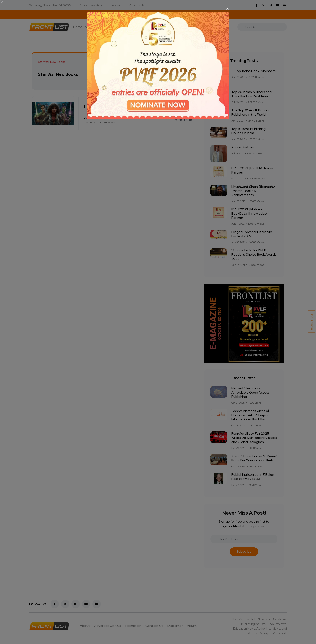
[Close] (158, 9)
